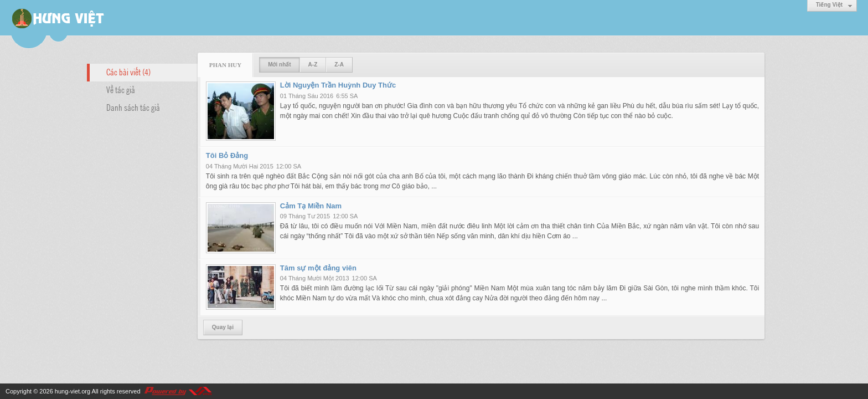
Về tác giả (121, 89)
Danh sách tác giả (133, 107)
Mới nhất (279, 65)
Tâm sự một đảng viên (318, 268)
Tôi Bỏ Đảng (227, 155)
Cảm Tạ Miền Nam (311, 206)
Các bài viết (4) (128, 71)
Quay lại (223, 327)
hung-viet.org (73, 391)
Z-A (339, 65)
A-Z (313, 65)
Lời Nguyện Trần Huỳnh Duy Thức (338, 85)
